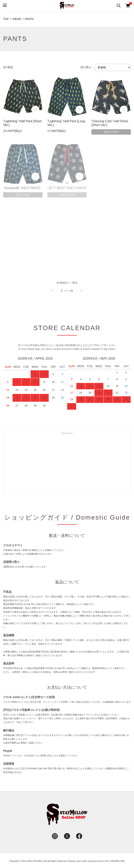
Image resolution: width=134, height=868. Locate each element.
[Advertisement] (67, 465)
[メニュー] (4, 5)
